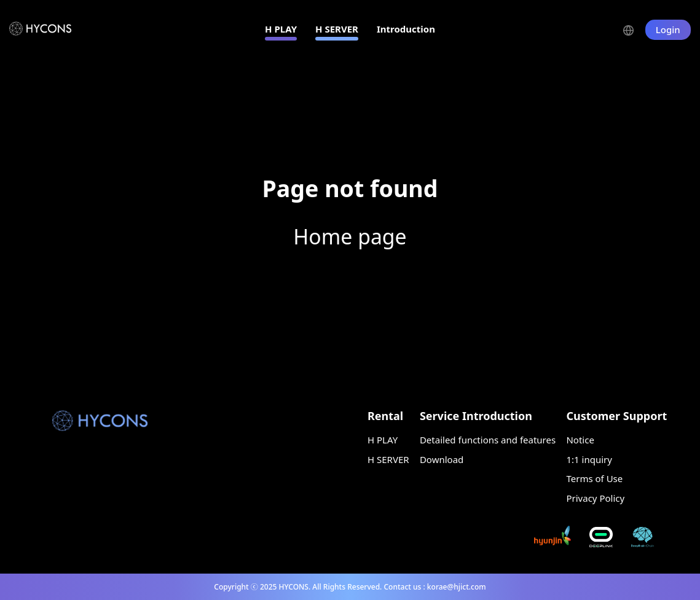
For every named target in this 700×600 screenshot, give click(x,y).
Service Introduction (476, 416)
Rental (385, 416)
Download (442, 459)
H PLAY (281, 29)
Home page (350, 236)
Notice (580, 440)
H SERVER (337, 29)
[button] (634, 29)
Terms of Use (594, 478)
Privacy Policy (595, 498)
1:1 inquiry (589, 459)
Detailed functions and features (488, 440)
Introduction (406, 29)
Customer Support (616, 416)
